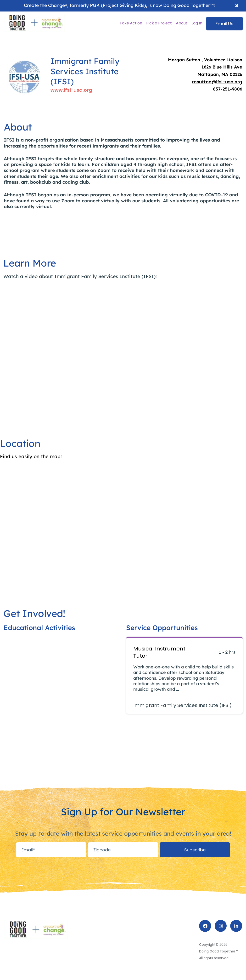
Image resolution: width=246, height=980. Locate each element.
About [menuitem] (182, 23)
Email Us (224, 24)
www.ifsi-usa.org (71, 90)
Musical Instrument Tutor (159, 652)
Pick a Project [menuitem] (159, 23)
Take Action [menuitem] (131, 23)
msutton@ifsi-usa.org (217, 82)
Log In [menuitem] (197, 23)
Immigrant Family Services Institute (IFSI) (182, 705)
